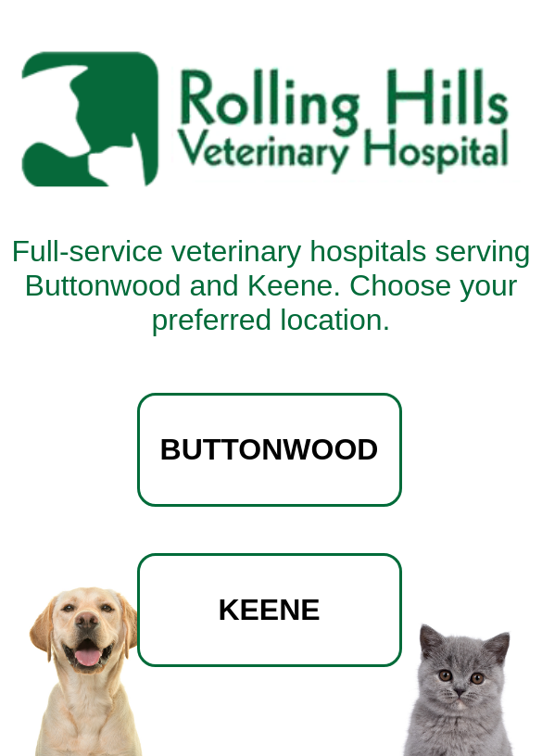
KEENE (269, 610)
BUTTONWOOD (270, 449)
